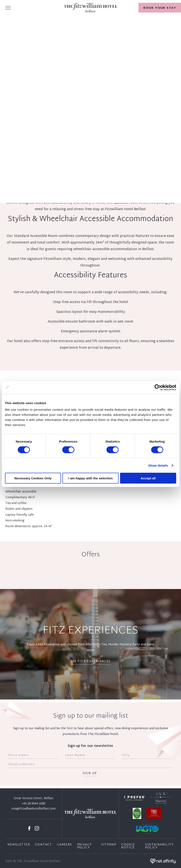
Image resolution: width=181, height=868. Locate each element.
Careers (65, 845)
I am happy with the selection (90, 478)
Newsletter (19, 845)
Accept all (148, 478)
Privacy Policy (85, 846)
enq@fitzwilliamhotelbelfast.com (33, 809)
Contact (43, 845)
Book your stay (160, 8)
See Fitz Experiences (91, 661)
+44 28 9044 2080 (34, 804)
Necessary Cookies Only (33, 478)
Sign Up (90, 774)
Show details (158, 465)
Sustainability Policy (159, 846)
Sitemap (109, 845)
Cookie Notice (128, 846)
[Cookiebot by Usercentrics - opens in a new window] (157, 387)
